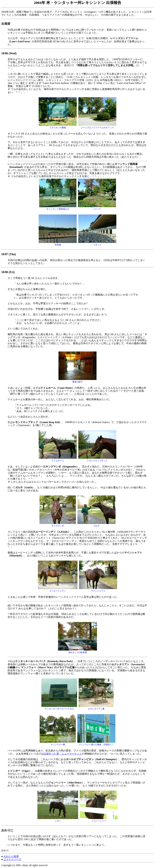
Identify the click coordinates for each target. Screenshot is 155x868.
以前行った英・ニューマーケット (63, 754)
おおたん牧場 (11, 856)
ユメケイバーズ (12, 859)
